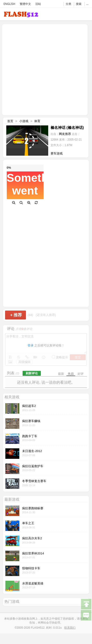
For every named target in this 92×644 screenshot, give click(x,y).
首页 (10, 121)
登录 (31, 345)
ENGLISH (9, 4)
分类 (68, 4)
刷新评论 (32, 373)
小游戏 (24, 121)
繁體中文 (25, 4)
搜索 (79, 4)
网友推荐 (65, 134)
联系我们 (70, 628)
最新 (61, 374)
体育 (37, 121)
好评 (81, 374)
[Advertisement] (44, 69)
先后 (71, 374)
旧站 (38, 4)
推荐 (16, 315)
